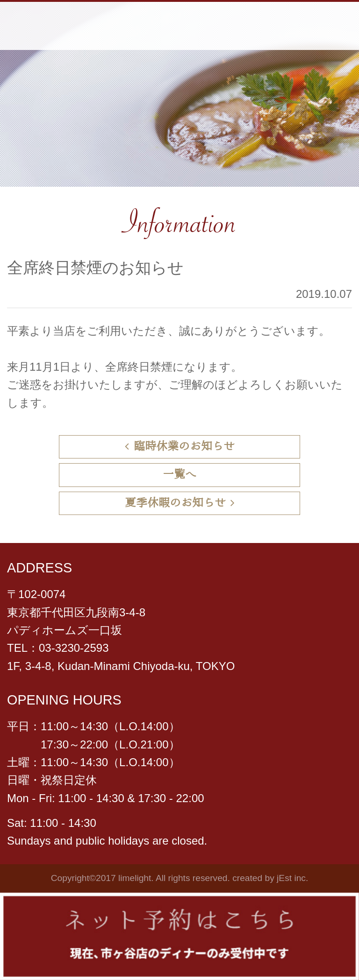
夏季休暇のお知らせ (180, 503)
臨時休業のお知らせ (180, 447)
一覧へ (179, 475)
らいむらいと (72, 26)
